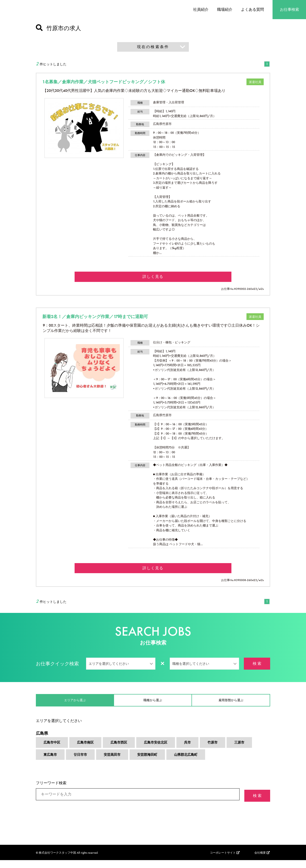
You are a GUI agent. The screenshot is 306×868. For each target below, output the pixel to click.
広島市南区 (89, 750)
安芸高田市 (117, 763)
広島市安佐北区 (164, 750)
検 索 (257, 668)
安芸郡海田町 (155, 763)
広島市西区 (125, 750)
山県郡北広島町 (197, 763)
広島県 (42, 740)
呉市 (198, 750)
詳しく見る (153, 278)
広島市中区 (53, 750)
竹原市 (225, 750)
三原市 (253, 750)
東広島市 (51, 763)
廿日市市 (83, 763)
